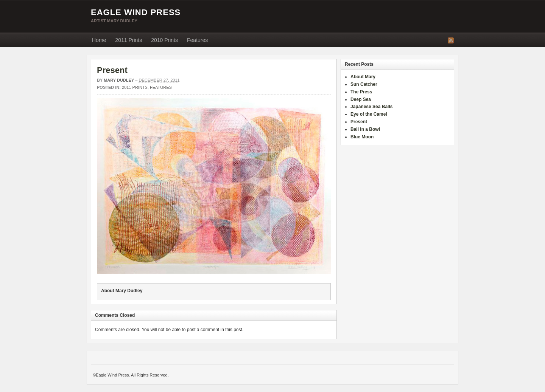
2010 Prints (164, 40)
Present (112, 70)
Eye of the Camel (369, 114)
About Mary (363, 77)
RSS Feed (451, 40)
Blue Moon (362, 137)
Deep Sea (361, 99)
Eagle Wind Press (136, 12)
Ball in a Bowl (365, 129)
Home (99, 40)
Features (197, 40)
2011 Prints (128, 40)
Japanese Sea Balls (371, 107)
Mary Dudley (119, 80)
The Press (361, 92)
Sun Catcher (364, 84)
